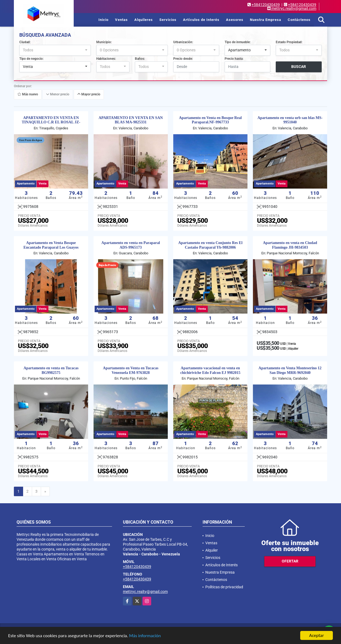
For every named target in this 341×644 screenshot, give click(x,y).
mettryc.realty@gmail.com (145, 592)
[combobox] (55, 50)
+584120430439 (266, 5)
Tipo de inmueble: (238, 42)
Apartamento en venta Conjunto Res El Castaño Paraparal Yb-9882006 (210, 245)
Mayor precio (89, 94)
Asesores (235, 20)
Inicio (103, 20)
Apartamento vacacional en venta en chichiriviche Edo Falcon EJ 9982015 (210, 370)
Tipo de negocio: (31, 59)
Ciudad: (25, 42)
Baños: (140, 59)
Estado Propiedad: (289, 42)
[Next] (45, 492)
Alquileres (144, 20)
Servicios (168, 20)
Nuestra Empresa (266, 20)
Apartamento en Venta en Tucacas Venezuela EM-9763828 (131, 370)
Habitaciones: (106, 59)
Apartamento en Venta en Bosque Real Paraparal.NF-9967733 (210, 120)
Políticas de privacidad (224, 587)
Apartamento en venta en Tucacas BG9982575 (51, 370)
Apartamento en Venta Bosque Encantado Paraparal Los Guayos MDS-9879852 (51, 247)
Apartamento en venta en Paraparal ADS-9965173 (131, 245)
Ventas (121, 20)
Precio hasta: (234, 59)
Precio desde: (183, 59)
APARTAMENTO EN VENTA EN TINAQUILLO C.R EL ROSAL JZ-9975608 (51, 122)
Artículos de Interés (201, 20)
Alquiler (212, 550)
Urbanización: (183, 42)
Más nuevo (28, 94)
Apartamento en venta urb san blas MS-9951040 (290, 120)
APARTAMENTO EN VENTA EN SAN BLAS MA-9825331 (131, 120)
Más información (145, 636)
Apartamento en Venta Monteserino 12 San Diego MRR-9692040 (290, 370)
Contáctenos (299, 20)
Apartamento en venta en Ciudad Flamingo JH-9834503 (290, 245)
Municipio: (104, 42)
